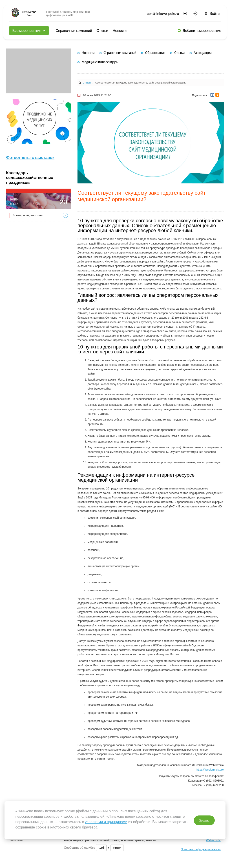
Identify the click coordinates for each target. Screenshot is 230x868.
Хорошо (204, 820)
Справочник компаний (74, 30)
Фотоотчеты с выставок (30, 158)
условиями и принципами (106, 822)
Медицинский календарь (100, 62)
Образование (155, 53)
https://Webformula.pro (210, 770)
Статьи (102, 30)
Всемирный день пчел (28, 215)
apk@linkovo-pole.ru (163, 13)
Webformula (213, 840)
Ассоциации (203, 53)
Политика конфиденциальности (201, 849)
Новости (120, 30)
